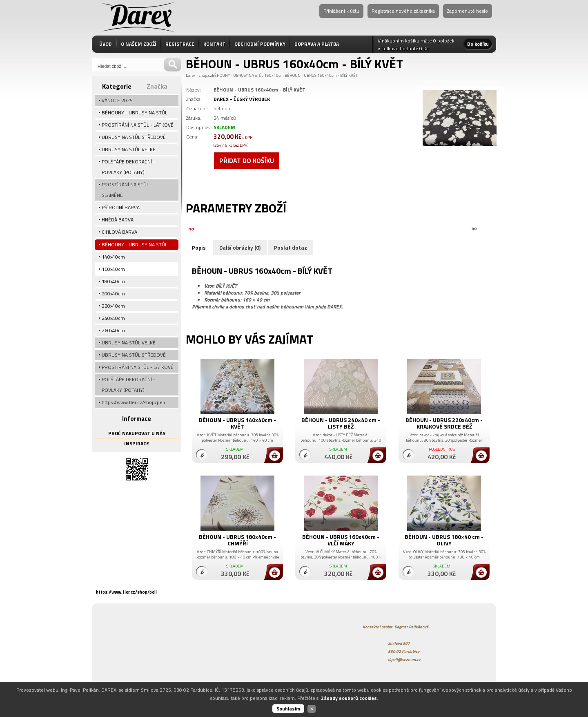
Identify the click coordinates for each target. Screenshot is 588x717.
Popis (199, 248)
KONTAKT (214, 44)
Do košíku (478, 44)
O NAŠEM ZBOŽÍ (139, 44)
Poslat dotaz (291, 248)
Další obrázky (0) (240, 248)
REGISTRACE (180, 44)
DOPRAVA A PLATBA (317, 44)
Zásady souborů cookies (349, 698)
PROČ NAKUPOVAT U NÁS (137, 433)
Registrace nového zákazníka (403, 11)
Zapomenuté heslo (468, 11)
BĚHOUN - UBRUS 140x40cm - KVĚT (237, 423)
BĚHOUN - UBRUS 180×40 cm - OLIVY (444, 540)
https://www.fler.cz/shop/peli (126, 592)
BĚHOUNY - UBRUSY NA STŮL (238, 75)
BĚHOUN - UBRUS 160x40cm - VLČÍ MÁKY (341, 540)
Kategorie (117, 86)
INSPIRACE (137, 443)
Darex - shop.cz (199, 75)
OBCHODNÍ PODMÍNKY (260, 44)
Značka (157, 86)
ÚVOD (106, 44)
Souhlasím (288, 709)
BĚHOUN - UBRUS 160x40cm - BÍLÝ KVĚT (321, 75)
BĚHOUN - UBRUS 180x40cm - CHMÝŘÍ (237, 540)
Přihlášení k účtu (341, 11)
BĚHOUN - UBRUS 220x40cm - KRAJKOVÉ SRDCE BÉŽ (444, 423)
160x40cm (274, 75)
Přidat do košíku (247, 161)
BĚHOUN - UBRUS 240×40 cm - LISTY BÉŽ (341, 423)
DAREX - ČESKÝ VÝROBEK (242, 99)
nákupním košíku (401, 41)
